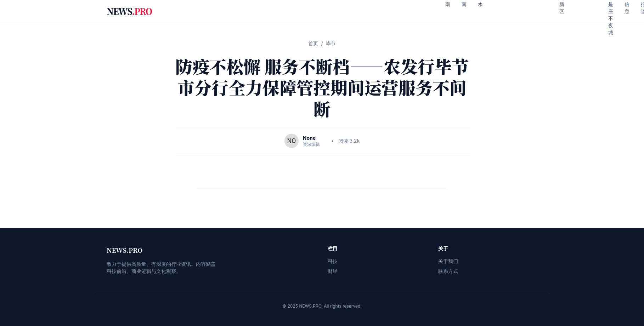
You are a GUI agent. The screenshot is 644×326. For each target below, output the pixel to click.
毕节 (331, 43)
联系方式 (448, 271)
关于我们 (448, 261)
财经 (333, 271)
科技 (333, 261)
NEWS (129, 11)
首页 (313, 43)
